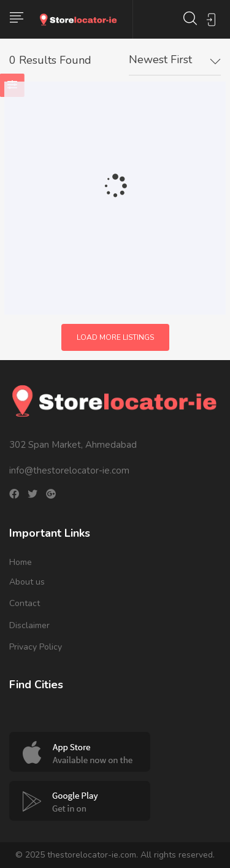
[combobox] (175, 60)
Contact (25, 603)
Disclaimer (29, 625)
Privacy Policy (36, 647)
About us (27, 582)
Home (21, 562)
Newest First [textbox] (160, 60)
